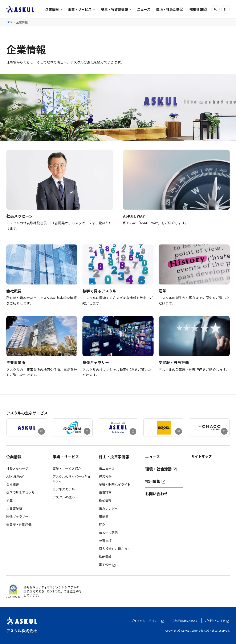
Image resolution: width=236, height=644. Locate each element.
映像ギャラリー (17, 516)
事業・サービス (66, 457)
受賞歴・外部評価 (19, 524)
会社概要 (13, 484)
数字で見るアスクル (21, 492)
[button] (54, 9)
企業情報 (14, 457)
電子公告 (107, 565)
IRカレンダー (108, 508)
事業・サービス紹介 (67, 468)
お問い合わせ (156, 494)
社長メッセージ (17, 468)
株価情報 (105, 557)
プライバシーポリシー (148, 621)
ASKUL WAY (15, 476)
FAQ (102, 524)
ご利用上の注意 (217, 621)
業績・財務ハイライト (115, 484)
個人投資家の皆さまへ (115, 549)
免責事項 (105, 541)
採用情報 (155, 481)
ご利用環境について (185, 621)
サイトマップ (202, 456)
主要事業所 (14, 508)
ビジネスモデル (64, 489)
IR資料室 (105, 492)
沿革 (9, 500)
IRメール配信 (108, 532)
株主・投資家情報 (114, 457)
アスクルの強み (64, 497)
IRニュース (107, 468)
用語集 (104, 516)
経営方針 (105, 476)
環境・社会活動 (161, 469)
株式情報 (105, 500)
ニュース (153, 457)
